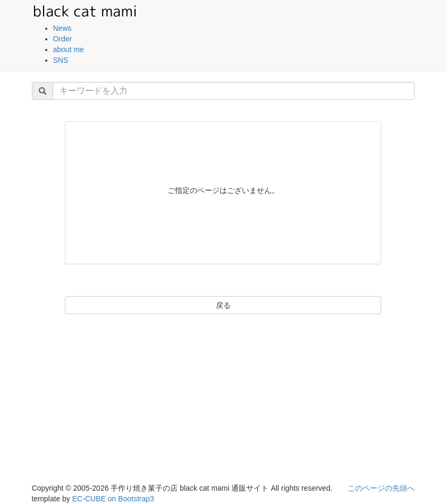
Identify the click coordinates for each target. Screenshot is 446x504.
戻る (223, 305)
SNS (61, 60)
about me (69, 49)
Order (63, 39)
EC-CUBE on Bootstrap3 (113, 499)
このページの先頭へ (381, 488)
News (62, 28)
